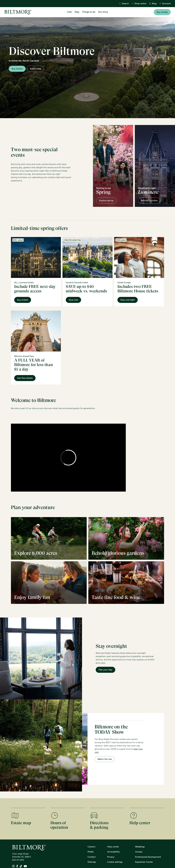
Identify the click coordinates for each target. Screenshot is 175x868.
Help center (113, 847)
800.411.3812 (18, 860)
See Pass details (25, 378)
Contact (92, 857)
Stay (77, 12)
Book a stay (36, 69)
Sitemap (92, 862)
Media (91, 852)
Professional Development (148, 857)
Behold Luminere (149, 200)
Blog (153, 4)
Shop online (139, 4)
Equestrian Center (144, 862)
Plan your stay (105, 670)
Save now (73, 300)
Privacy (111, 857)
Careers (91, 847)
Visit (69, 12)
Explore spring (106, 200)
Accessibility (113, 852)
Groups (139, 852)
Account (165, 4)
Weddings (140, 847)
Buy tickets (162, 12)
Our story (103, 12)
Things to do (89, 12)
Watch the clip (105, 759)
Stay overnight (128, 300)
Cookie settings (115, 862)
